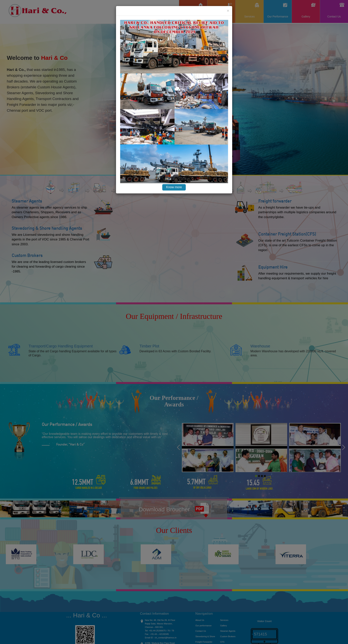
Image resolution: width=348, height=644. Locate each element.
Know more (174, 187)
